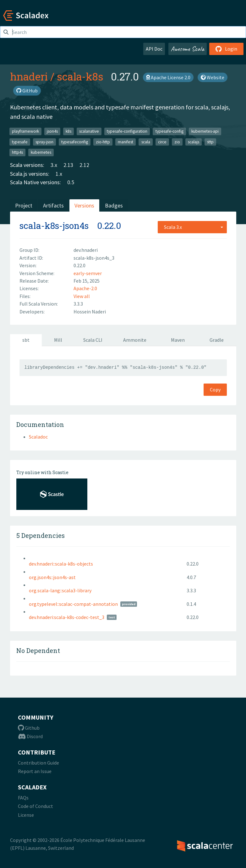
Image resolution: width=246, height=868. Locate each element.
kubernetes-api (205, 131)
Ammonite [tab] (135, 340)
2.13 (68, 165)
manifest (126, 142)
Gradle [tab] (217, 340)
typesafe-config (169, 131)
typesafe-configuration (127, 131)
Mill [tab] (58, 340)
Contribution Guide (38, 763)
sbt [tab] (26, 340)
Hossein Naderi (90, 312)
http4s (17, 152)
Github (29, 728)
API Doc (154, 49)
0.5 (71, 182)
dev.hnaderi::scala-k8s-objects (61, 564)
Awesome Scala (188, 49)
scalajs (194, 142)
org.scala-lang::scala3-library (60, 590)
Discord (30, 736)
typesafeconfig (75, 142)
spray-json (44, 142)
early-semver (88, 273)
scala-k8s (80, 76)
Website (213, 77)
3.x (54, 165)
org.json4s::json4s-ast (52, 577)
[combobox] (192, 227)
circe (162, 142)
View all (82, 296)
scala (146, 142)
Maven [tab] (178, 340)
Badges (114, 205)
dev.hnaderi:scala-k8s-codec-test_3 (67, 617)
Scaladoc (38, 437)
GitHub (27, 91)
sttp (210, 142)
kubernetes (41, 152)
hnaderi (29, 76)
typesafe (20, 142)
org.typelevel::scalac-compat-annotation (73, 604)
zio (177, 142)
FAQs (23, 798)
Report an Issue (35, 771)
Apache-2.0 (85, 288)
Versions (84, 205)
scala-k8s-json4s (54, 226)
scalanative (89, 131)
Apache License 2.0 (168, 77)
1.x (59, 174)
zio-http (103, 142)
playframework (25, 131)
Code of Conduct (36, 806)
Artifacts (53, 205)
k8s (68, 131)
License (26, 815)
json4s (52, 131)
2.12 (84, 165)
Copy (215, 390)
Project (24, 205)
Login (226, 49)
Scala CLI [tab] (93, 340)
